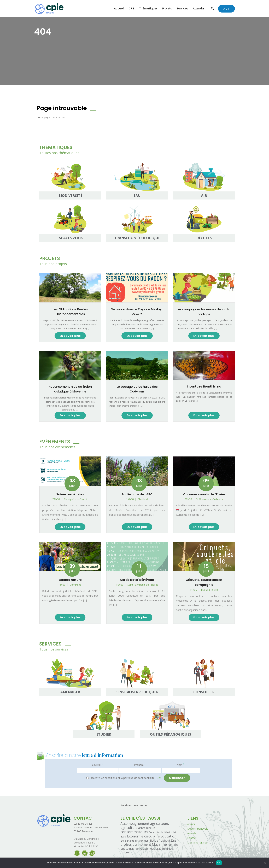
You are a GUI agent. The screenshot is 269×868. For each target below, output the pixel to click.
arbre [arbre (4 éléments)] (142, 828)
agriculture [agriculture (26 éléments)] (129, 828)
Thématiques (148, 8)
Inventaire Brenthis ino (204, 386)
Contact (192, 838)
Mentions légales (197, 842)
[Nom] (181, 770)
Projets (167, 8)
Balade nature (70, 580)
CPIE (132, 8)
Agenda (198, 8)
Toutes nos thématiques (59, 153)
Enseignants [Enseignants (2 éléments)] (127, 841)
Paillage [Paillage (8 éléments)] (173, 845)
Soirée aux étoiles (70, 494)
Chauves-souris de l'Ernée (204, 494)
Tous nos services (54, 649)
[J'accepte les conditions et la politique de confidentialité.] (88, 778)
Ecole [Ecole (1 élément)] (123, 837)
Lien (159, 778)
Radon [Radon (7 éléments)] (144, 849)
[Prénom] (140, 770)
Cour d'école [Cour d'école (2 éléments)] (156, 832)
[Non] (265, 863)
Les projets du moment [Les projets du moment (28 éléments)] (148, 842)
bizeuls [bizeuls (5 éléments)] (151, 828)
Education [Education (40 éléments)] (168, 836)
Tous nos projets (53, 264)
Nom (180, 765)
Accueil (119, 8)
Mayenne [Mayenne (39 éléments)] (159, 844)
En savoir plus (70, 336)
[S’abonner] (177, 778)
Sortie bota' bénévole (137, 580)
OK (219, 863)
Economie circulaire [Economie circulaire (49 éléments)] (143, 836)
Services (182, 8)
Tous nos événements (57, 447)
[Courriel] (98, 770)
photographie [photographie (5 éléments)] (130, 849)
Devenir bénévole (198, 829)
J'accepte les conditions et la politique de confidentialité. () (124, 778)
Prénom (140, 765)
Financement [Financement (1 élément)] (142, 841)
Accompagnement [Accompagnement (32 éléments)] (135, 823)
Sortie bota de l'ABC (137, 494)
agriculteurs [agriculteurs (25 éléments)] (159, 823)
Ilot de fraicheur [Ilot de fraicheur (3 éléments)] (160, 841)
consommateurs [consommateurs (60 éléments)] (134, 832)
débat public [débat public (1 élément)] (170, 832)
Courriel (97, 765)
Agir (226, 9)
